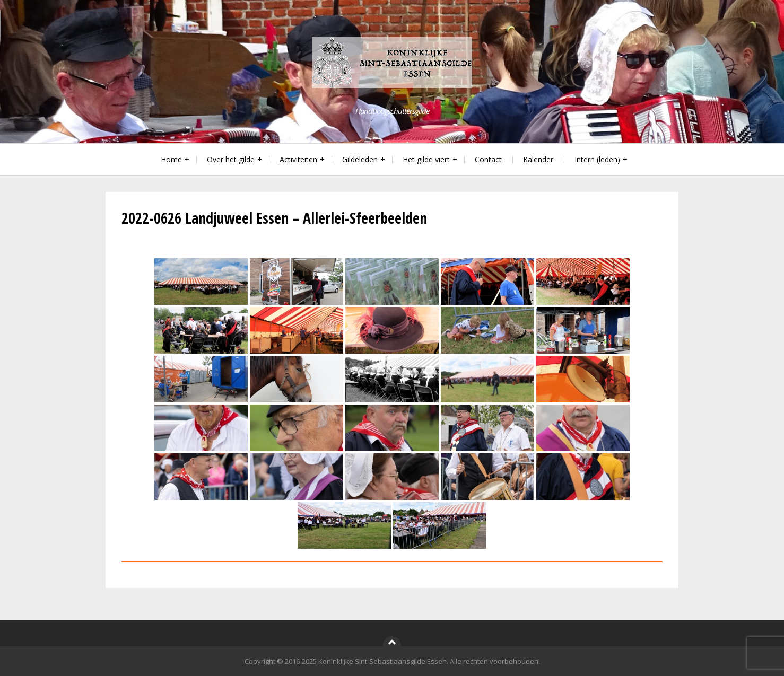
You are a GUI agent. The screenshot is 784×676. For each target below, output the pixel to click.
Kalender (538, 159)
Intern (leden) (597, 159)
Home (171, 159)
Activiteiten (298, 159)
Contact (488, 159)
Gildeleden (360, 159)
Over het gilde (231, 159)
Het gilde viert (426, 159)
